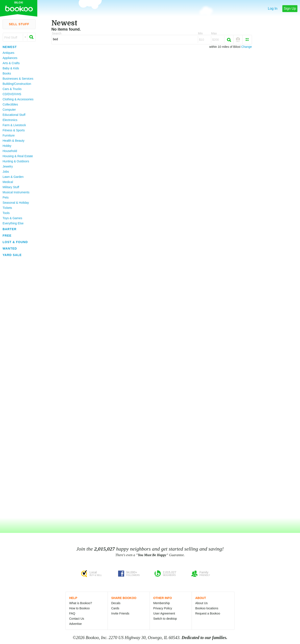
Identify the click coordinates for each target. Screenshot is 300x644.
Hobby (7, 146)
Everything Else (13, 223)
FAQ (72, 613)
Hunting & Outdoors (16, 161)
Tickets (7, 208)
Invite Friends (120, 613)
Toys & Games (12, 218)
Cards (115, 608)
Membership (162, 603)
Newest (10, 47)
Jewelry (8, 166)
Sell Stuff (19, 24)
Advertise (75, 624)
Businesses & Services (18, 79)
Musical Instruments (16, 192)
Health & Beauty (13, 141)
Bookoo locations (207, 608)
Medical (8, 182)
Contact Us (77, 619)
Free (7, 236)
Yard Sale (12, 255)
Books (7, 73)
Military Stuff (11, 187)
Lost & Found (15, 242)
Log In (273, 9)
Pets (6, 197)
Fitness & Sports (14, 130)
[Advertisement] (17, 323)
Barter (9, 229)
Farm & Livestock (14, 125)
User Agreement (164, 613)
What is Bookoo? (81, 603)
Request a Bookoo (208, 613)
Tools (6, 213)
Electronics (10, 120)
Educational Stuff (14, 115)
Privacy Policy (163, 608)
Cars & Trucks (12, 89)
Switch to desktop (165, 619)
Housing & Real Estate (18, 156)
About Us (202, 603)
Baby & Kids (11, 68)
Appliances (10, 58)
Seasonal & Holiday (16, 203)
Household (10, 151)
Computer (9, 110)
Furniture (9, 135)
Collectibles (10, 104)
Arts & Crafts (11, 63)
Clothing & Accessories (18, 99)
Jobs (6, 172)
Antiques (8, 53)
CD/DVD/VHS (12, 94)
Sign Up (290, 9)
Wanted (10, 248)
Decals (116, 603)
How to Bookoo (79, 608)
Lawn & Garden (13, 177)
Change (246, 47)
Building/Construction (17, 84)
